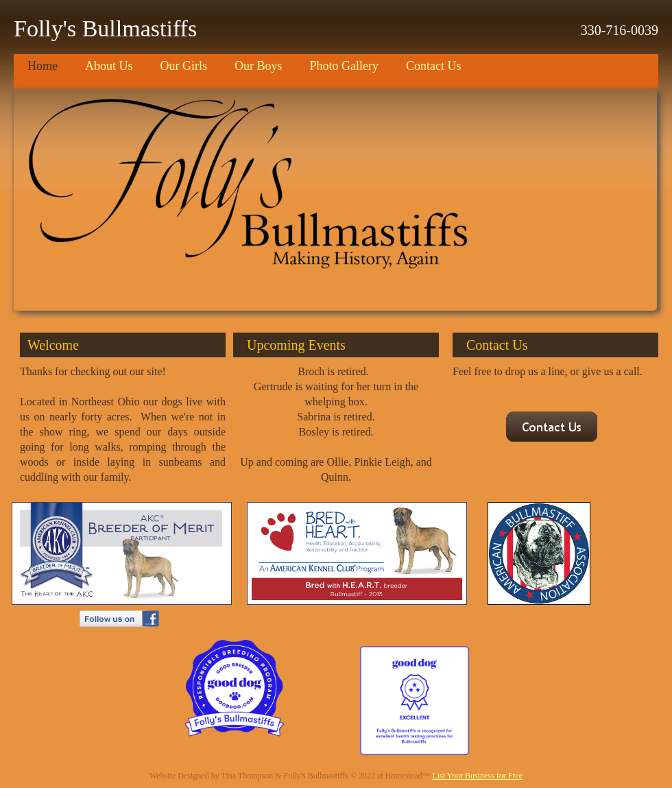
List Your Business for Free (477, 776)
